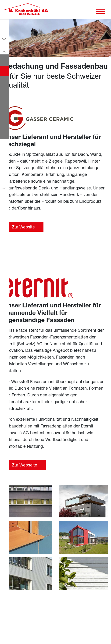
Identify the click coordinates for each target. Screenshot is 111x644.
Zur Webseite (25, 465)
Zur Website (23, 227)
